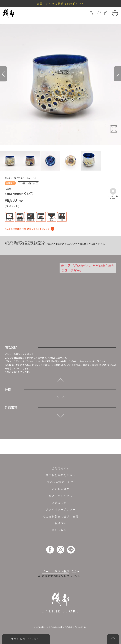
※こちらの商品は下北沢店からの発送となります (27, 229)
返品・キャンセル (60, 496)
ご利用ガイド (60, 468)
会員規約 (60, 523)
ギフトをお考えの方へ (60, 475)
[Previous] (3, 74)
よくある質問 (60, 489)
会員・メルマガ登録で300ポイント (60, 3)
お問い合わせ (60, 530)
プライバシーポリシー (60, 509)
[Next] (118, 74)
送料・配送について (61, 482)
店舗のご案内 (60, 503)
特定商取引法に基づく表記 (60, 516)
